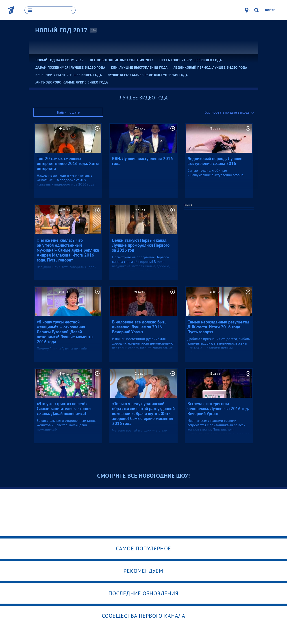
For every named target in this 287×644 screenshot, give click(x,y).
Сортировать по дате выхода (227, 112)
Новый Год (61, 30)
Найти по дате (68, 112)
